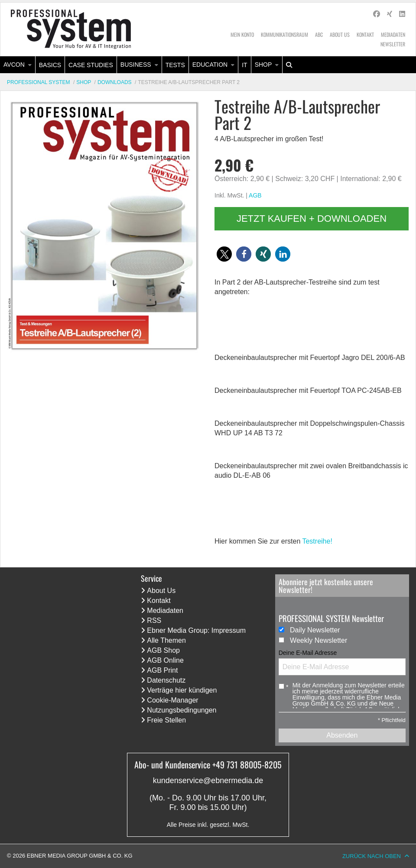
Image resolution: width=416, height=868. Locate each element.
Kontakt (365, 34)
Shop (263, 65)
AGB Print (162, 670)
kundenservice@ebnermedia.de (208, 781)
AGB (255, 195)
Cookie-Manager (172, 700)
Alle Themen (166, 640)
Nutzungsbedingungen (182, 710)
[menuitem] (18, 65)
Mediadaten (393, 34)
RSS (154, 620)
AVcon (14, 65)
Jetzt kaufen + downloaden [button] (312, 219)
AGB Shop (163, 650)
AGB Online (165, 660)
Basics (50, 65)
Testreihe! (317, 541)
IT (244, 65)
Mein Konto (242, 34)
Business (136, 65)
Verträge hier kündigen (182, 690)
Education (210, 65)
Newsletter (393, 44)
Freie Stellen (166, 720)
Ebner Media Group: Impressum (196, 630)
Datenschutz (166, 680)
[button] (224, 254)
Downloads (115, 82)
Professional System (39, 82)
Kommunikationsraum (284, 34)
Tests (175, 65)
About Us (340, 34)
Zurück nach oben (372, 856)
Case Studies (91, 65)
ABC (319, 34)
